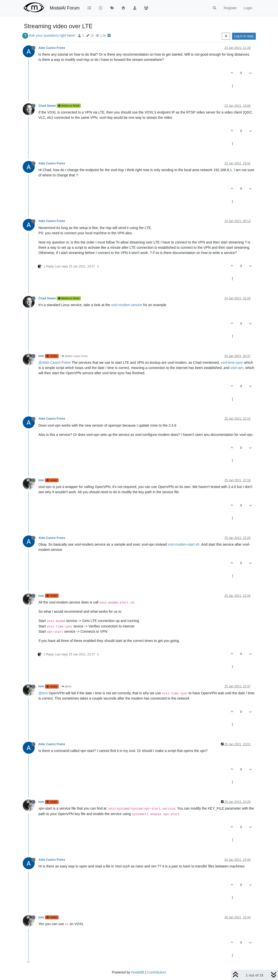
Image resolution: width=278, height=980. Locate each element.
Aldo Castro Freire (52, 48)
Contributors (157, 972)
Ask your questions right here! (52, 35)
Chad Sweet (47, 106)
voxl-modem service (127, 305)
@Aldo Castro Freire (75, 356)
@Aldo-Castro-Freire (55, 363)
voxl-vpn (237, 368)
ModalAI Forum (65, 8)
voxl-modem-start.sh (184, 544)
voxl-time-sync (232, 363)
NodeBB (138, 972)
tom (41, 356)
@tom (67, 686)
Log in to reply (244, 36)
